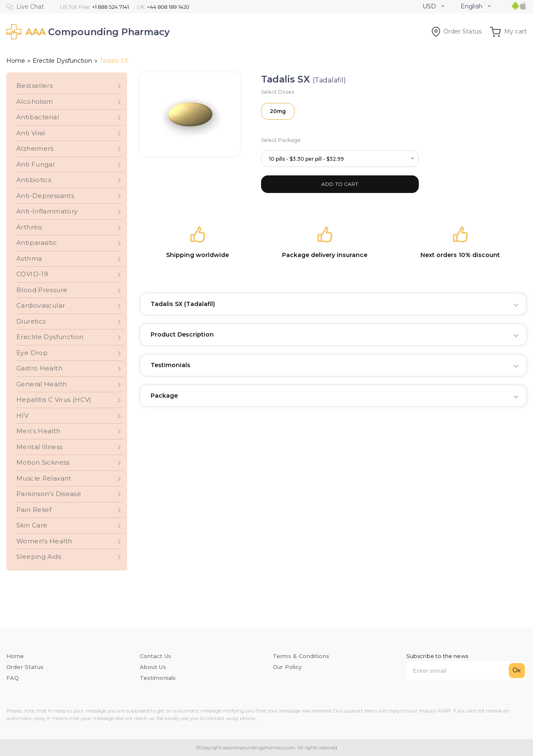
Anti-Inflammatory (47, 211)
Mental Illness (39, 447)
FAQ (13, 678)
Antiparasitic (37, 243)
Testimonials (170, 365)
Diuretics (31, 321)
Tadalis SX (183, 304)
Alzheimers (35, 148)
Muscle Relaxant (44, 478)
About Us (153, 667)
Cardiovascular (41, 305)
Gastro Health (39, 368)
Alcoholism (35, 102)
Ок (517, 670)
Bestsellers (35, 86)
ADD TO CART (340, 184)
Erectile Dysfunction (62, 61)
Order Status (457, 31)
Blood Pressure (42, 290)
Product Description (182, 334)
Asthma (29, 258)
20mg (278, 111)
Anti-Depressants (45, 196)
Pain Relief (34, 510)
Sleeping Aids (39, 557)
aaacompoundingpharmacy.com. (259, 748)
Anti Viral (31, 133)
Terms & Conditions (301, 656)
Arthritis (29, 227)
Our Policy (287, 667)
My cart (508, 31)
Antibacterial (38, 117)
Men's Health (38, 431)
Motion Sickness (43, 462)
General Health (41, 384)
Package (164, 396)
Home (16, 61)
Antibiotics (34, 180)
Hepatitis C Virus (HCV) (54, 400)
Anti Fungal (35, 164)
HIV (22, 415)
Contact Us (156, 656)
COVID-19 (32, 274)
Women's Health (44, 541)
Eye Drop (32, 353)
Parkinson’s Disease (49, 494)
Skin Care (32, 525)
